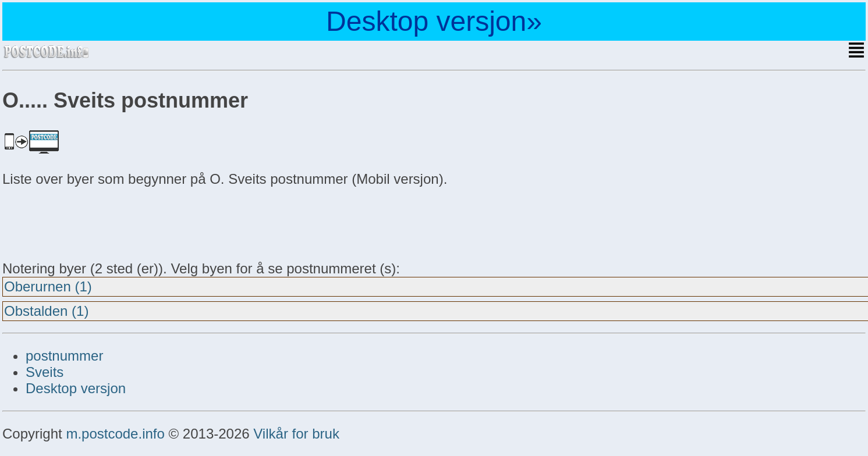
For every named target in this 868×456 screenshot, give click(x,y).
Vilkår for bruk (296, 434)
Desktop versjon (76, 388)
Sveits (45, 372)
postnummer (64, 356)
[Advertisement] (95, 222)
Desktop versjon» (434, 21)
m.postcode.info (115, 434)
